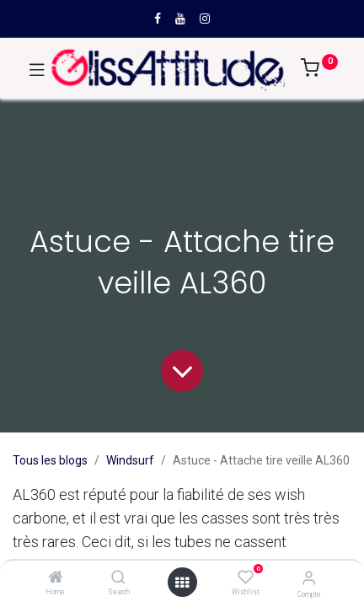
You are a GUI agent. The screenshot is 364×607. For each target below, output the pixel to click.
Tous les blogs (50, 460)
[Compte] (309, 578)
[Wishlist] (246, 577)
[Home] (56, 578)
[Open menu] (182, 583)
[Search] (118, 578)
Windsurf (130, 460)
